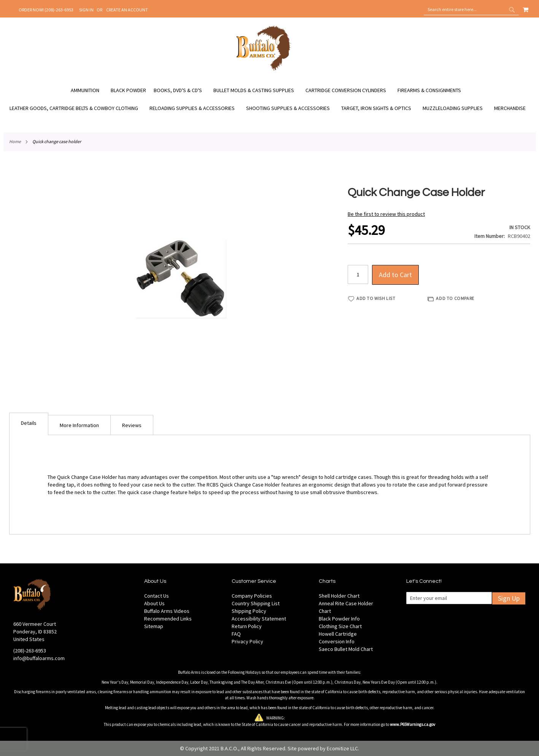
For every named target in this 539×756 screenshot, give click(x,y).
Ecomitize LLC (342, 748)
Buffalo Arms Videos (167, 611)
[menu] (269, 99)
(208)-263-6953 (30, 651)
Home (15, 141)
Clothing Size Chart (340, 626)
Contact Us (157, 596)
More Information (79, 425)
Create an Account (127, 10)
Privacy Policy (247, 641)
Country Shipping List (256, 603)
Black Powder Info (339, 619)
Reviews (132, 425)
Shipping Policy (249, 611)
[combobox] (471, 10)
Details (29, 423)
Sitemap (154, 626)
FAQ (236, 634)
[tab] (29, 424)
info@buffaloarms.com (39, 658)
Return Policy (247, 626)
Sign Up (509, 598)
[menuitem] (89, 90)
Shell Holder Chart (339, 596)
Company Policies (252, 596)
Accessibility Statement (259, 619)
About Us (154, 603)
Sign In (86, 10)
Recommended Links (168, 619)
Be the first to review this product (386, 214)
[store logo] (264, 70)
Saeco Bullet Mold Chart (346, 649)
